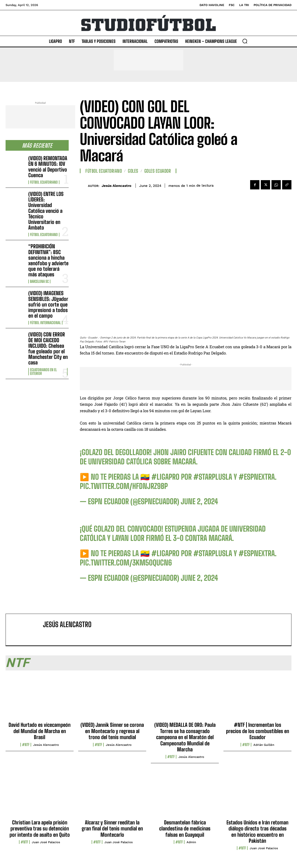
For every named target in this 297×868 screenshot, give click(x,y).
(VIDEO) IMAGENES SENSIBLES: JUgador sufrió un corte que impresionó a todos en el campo (48, 304)
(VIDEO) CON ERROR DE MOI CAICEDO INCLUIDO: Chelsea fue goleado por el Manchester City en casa (48, 348)
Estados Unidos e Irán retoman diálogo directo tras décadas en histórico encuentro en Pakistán (257, 832)
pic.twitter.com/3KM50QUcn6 (126, 563)
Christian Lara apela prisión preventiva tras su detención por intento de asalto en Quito (40, 829)
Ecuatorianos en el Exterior (43, 372)
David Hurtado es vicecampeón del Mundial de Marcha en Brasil (40, 731)
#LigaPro (165, 477)
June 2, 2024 (199, 501)
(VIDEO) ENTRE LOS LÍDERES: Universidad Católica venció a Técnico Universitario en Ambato (46, 211)
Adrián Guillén (264, 745)
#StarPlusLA (213, 477)
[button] (245, 41)
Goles (133, 171)
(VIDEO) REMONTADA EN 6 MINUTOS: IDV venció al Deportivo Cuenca (48, 167)
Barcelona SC (39, 281)
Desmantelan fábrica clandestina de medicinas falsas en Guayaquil (185, 829)
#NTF (26, 745)
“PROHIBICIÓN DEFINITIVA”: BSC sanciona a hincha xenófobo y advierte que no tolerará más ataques (48, 260)
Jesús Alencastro (116, 186)
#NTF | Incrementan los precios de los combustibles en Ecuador (258, 731)
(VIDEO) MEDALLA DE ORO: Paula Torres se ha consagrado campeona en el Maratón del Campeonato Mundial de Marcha (185, 737)
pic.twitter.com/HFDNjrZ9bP (124, 486)
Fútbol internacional (45, 323)
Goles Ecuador (158, 171)
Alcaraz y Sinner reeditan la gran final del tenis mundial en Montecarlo (112, 829)
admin (191, 842)
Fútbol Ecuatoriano (44, 182)
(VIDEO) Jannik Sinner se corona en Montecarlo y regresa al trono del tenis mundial (112, 731)
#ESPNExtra (257, 477)
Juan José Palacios (46, 842)
